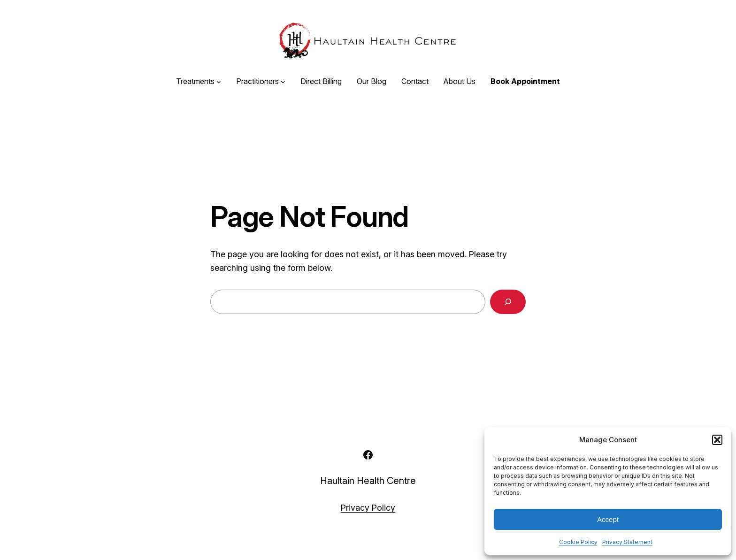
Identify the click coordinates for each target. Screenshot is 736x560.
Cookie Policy (578, 542)
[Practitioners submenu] (283, 82)
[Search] (508, 302)
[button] (717, 440)
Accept (608, 519)
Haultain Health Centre (368, 481)
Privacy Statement (627, 542)
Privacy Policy (368, 508)
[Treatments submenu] (219, 82)
